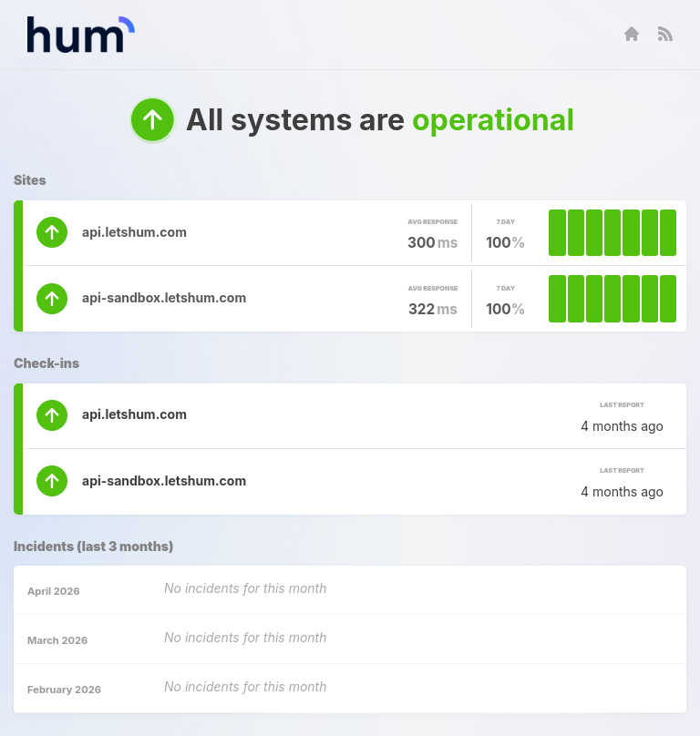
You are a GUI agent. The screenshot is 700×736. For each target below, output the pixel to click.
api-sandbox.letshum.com (164, 297)
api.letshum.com (134, 232)
